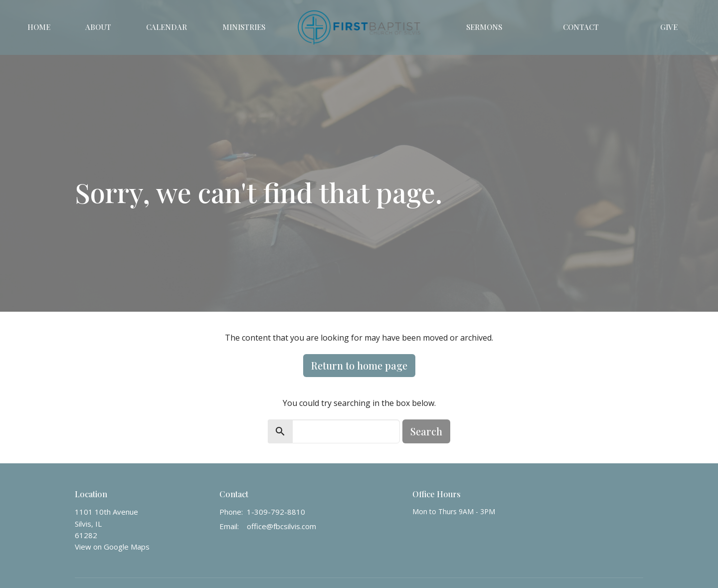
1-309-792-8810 (276, 512)
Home (39, 27)
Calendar (167, 27)
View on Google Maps (112, 547)
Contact (581, 27)
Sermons (484, 27)
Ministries (244, 27)
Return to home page (359, 365)
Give (669, 27)
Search (426, 431)
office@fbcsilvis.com (281, 526)
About (98, 27)
